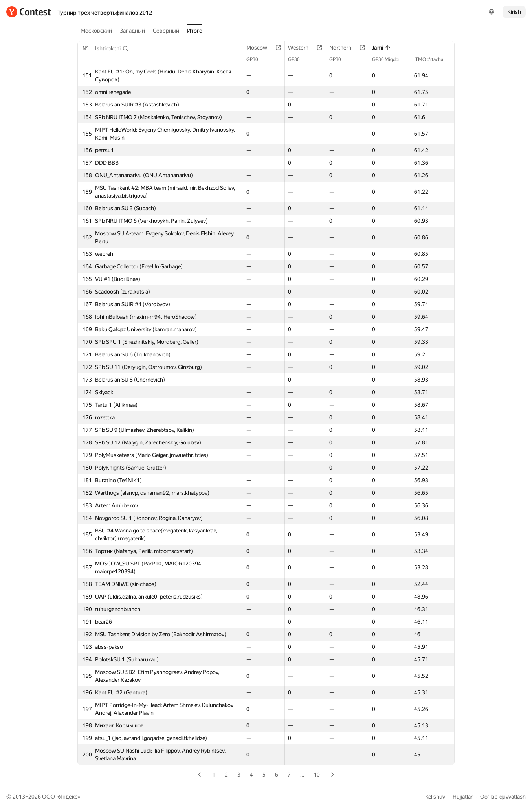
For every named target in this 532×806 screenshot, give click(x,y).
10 (317, 775)
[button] (112, 48)
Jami (382, 48)
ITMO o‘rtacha (433, 59)
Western (302, 48)
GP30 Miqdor (390, 59)
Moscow (261, 48)
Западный (132, 31)
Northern (344, 48)
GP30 (256, 59)
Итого (195, 31)
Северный (166, 31)
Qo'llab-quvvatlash (503, 797)
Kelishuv (435, 797)
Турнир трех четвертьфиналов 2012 (105, 13)
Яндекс (68, 797)
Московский (96, 31)
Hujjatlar (463, 797)
